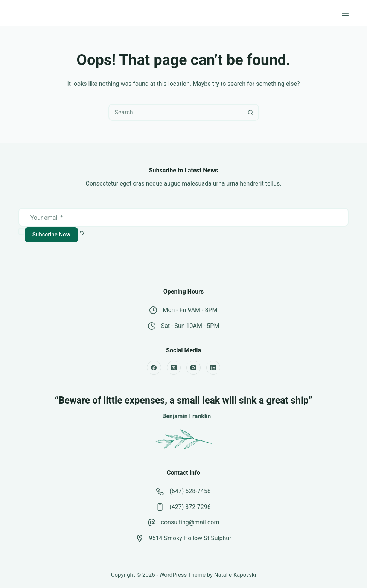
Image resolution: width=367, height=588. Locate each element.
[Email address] (184, 218)
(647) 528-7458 (190, 491)
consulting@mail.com (190, 522)
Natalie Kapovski (235, 575)
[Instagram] (193, 368)
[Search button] (251, 112)
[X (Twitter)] (174, 368)
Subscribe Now (51, 235)
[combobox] (176, 112)
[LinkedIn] (213, 368)
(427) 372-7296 (190, 507)
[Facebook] (154, 368)
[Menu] (345, 13)
